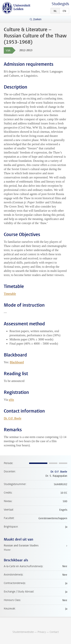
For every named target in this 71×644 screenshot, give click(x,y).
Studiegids (60, 4)
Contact (54, 632)
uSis (11, 400)
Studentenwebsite (23, 632)
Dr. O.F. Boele (13, 418)
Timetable (10, 294)
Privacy (42, 632)
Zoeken (37, 19)
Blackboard (17, 362)
